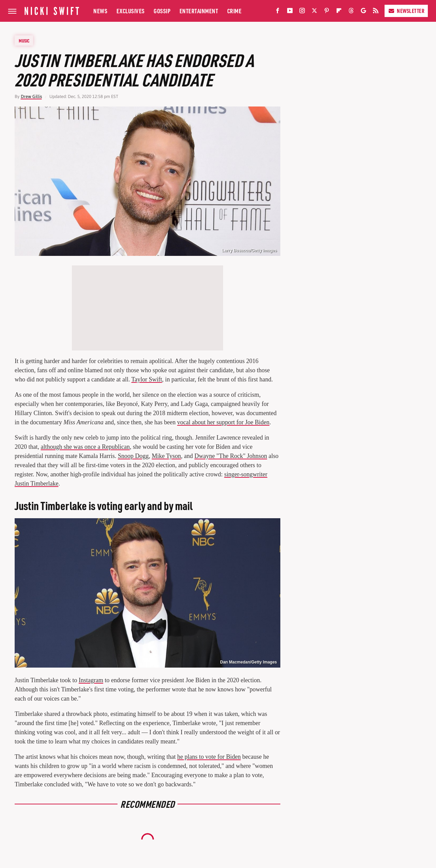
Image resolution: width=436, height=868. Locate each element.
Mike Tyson (166, 456)
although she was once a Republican (85, 447)
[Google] (363, 12)
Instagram (91, 680)
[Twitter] (314, 12)
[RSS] (376, 12)
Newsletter (406, 11)
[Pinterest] (327, 12)
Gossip (162, 11)
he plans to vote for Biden (209, 757)
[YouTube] (290, 12)
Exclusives (131, 11)
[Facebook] (278, 12)
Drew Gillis (31, 96)
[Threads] (351, 12)
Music (24, 40)
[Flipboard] (339, 12)
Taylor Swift (147, 379)
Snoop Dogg (133, 456)
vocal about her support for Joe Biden (223, 422)
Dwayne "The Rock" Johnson (231, 456)
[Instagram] (302, 12)
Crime (235, 11)
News (100, 11)
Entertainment (199, 11)
